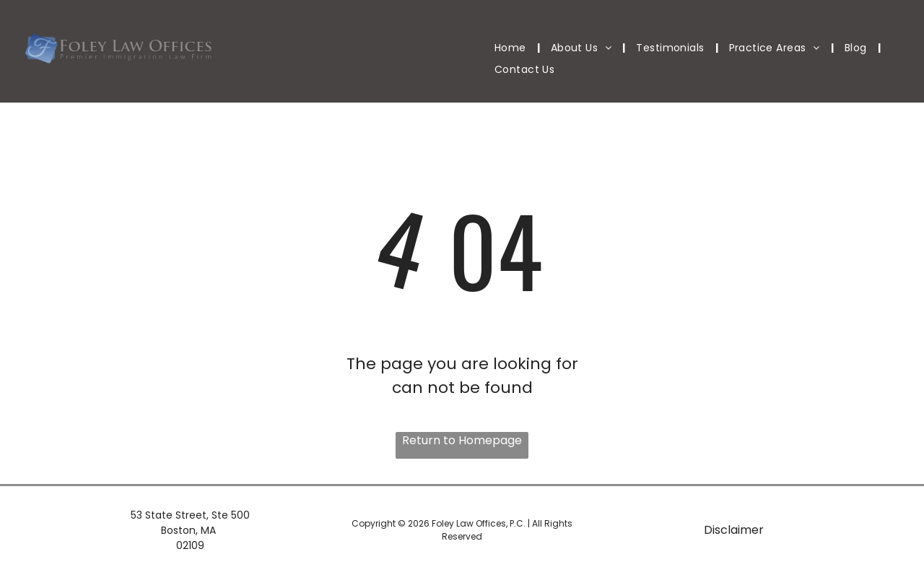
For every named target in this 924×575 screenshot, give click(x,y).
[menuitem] (512, 48)
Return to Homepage (462, 440)
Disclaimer (734, 530)
